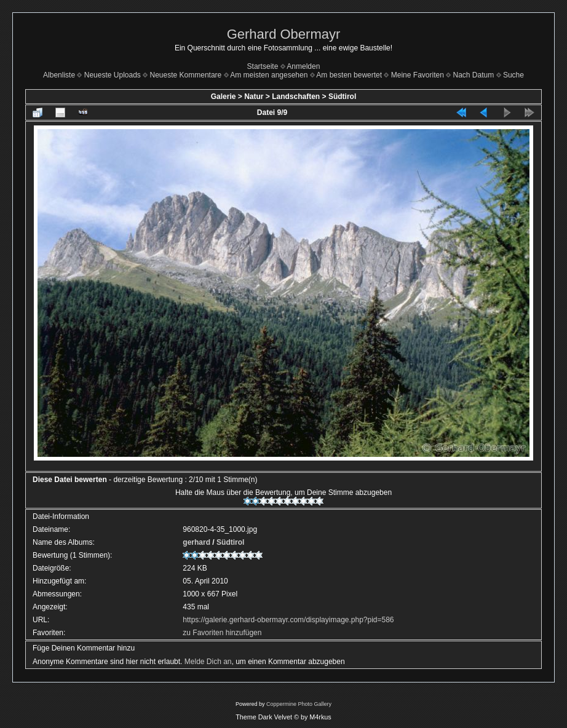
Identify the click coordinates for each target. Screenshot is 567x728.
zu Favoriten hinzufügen (222, 633)
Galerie (224, 97)
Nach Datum (474, 75)
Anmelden (303, 66)
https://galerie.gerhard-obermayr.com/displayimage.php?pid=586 (288, 620)
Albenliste (59, 75)
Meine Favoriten (418, 75)
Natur (254, 97)
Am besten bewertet (349, 75)
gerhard (196, 542)
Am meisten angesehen (269, 75)
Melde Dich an (208, 662)
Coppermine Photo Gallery (299, 704)
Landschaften (296, 97)
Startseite (263, 66)
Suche (513, 75)
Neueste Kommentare (186, 75)
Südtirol (342, 97)
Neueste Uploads (113, 75)
